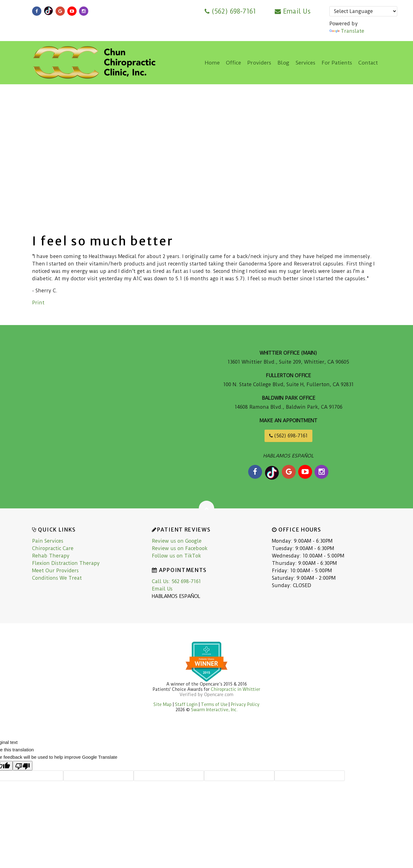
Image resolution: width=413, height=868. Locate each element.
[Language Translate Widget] (363, 11)
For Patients (337, 63)
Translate (347, 31)
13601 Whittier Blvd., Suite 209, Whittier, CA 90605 (288, 362)
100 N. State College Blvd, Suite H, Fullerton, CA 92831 (288, 384)
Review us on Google (177, 541)
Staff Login (187, 704)
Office (234, 63)
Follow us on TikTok (176, 556)
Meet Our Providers (55, 571)
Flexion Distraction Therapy (66, 563)
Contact (368, 63)
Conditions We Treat (57, 578)
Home (212, 63)
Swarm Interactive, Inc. (214, 710)
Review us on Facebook (180, 548)
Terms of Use (214, 704)
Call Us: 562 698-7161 (176, 581)
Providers (259, 63)
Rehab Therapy (51, 556)
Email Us (293, 11)
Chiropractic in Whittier (236, 689)
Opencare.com (219, 695)
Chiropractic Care (53, 548)
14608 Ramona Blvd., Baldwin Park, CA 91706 (288, 407)
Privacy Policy (245, 704)
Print (38, 303)
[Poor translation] (23, 766)
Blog (283, 63)
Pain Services (48, 541)
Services (305, 63)
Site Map (163, 704)
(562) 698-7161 (230, 11)
